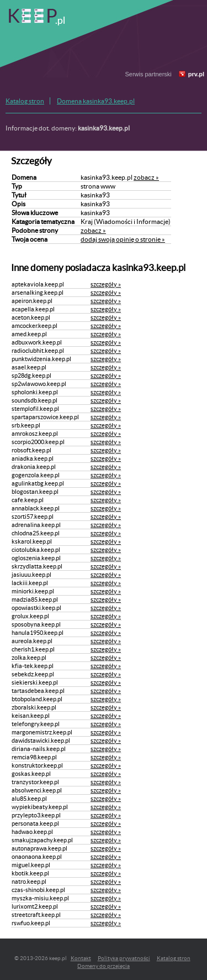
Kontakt (81, 958)
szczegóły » (106, 284)
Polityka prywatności (124, 958)
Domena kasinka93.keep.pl (96, 101)
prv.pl (196, 74)
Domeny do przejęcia (104, 966)
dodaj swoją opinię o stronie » (123, 239)
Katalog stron (25, 101)
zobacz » (146, 177)
